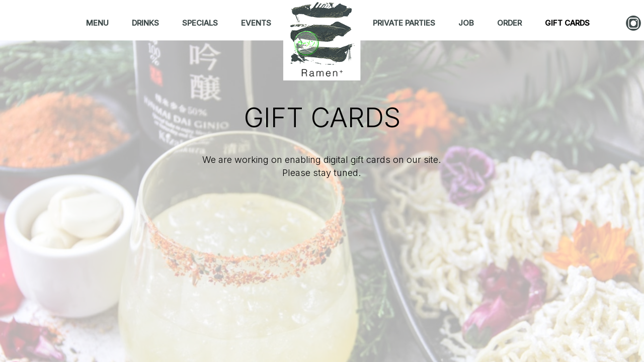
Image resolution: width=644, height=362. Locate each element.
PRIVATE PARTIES (405, 23)
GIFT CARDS (567, 23)
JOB (467, 23)
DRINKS (146, 23)
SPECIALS (201, 23)
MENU (98, 23)
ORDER (510, 23)
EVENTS (256, 23)
